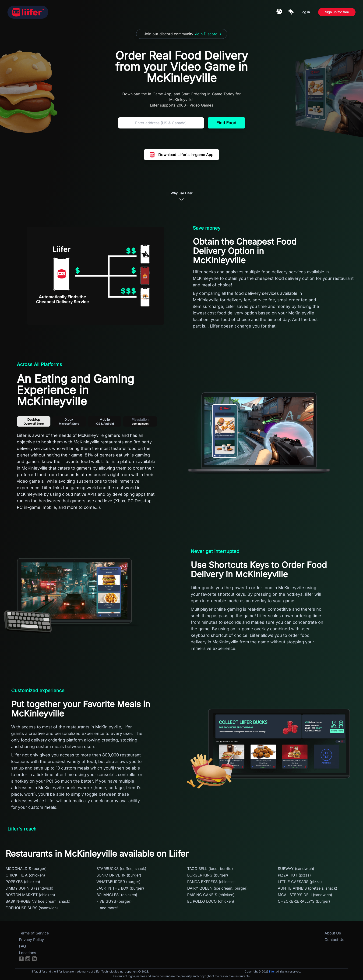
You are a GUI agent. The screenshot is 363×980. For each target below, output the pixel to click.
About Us (333, 933)
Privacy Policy (31, 940)
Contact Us (334, 940)
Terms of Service (34, 933)
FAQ (22, 946)
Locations (27, 953)
